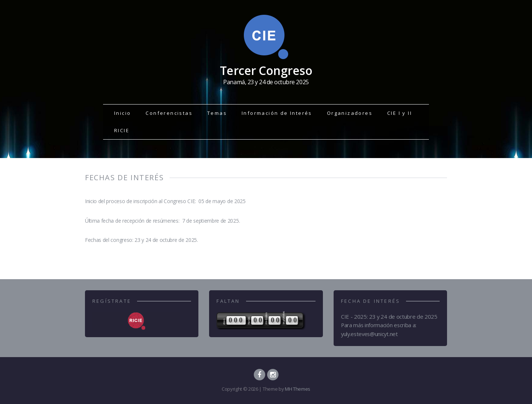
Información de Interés (277, 113)
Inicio (122, 113)
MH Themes (298, 389)
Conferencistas (169, 113)
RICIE (122, 130)
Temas (217, 113)
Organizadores (350, 113)
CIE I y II (400, 113)
